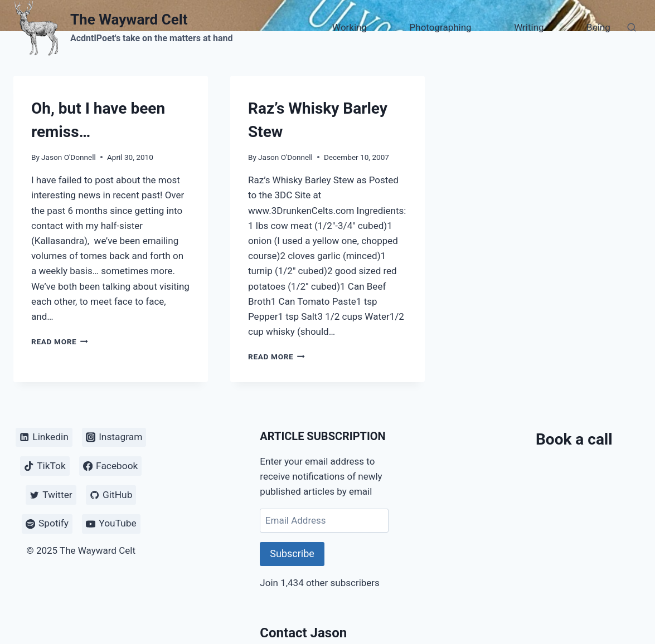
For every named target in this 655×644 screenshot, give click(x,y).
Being (598, 27)
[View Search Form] (632, 28)
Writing (529, 27)
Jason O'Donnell (69, 157)
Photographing (441, 27)
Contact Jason (303, 633)
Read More (60, 341)
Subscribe (292, 553)
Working (350, 27)
